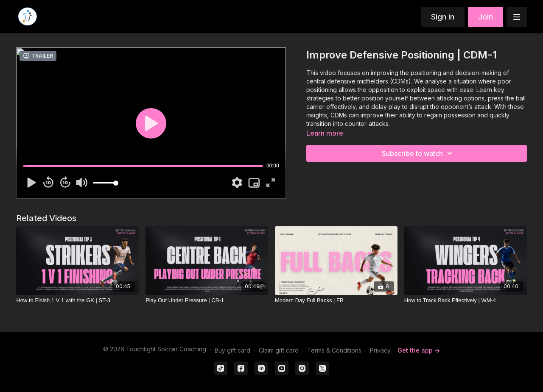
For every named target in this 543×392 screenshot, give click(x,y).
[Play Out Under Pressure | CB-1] (207, 300)
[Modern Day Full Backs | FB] (336, 300)
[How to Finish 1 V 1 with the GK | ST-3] (77, 300)
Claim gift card (279, 350)
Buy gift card (232, 350)
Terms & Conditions (334, 350)
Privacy (380, 350)
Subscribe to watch (418, 153)
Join (486, 17)
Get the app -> (419, 350)
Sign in (443, 17)
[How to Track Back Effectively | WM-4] (466, 300)
